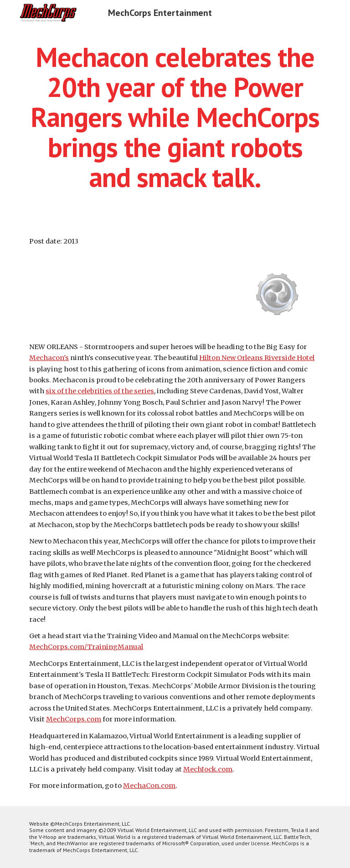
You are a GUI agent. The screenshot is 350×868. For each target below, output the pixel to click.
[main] (175, 117)
